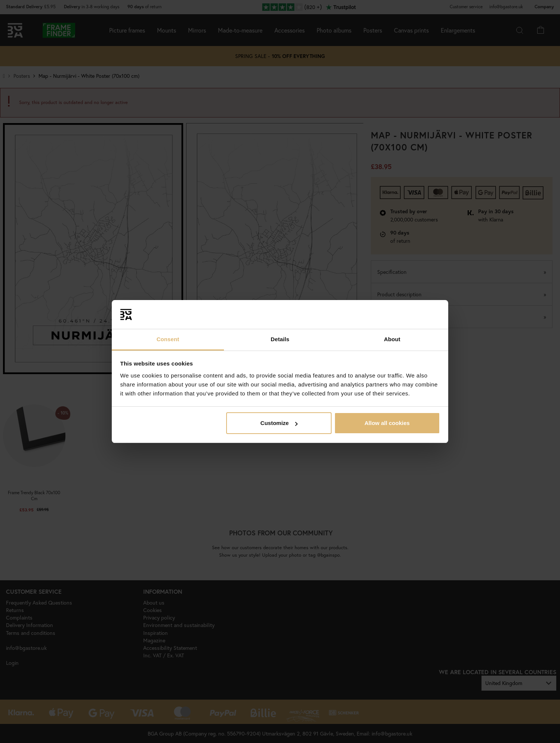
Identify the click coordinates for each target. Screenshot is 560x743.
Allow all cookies (387, 423)
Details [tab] (280, 339)
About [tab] (392, 339)
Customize (279, 423)
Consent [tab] (168, 339)
